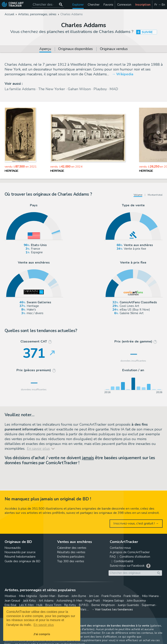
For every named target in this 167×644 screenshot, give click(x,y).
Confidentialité (124, 561)
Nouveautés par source (20, 552)
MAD (114, 89)
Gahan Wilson (79, 89)
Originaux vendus (114, 49)
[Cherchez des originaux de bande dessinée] (48, 5)
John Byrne (79, 596)
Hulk (40, 605)
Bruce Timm (53, 605)
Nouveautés (13, 548)
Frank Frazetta (111, 596)
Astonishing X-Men (69, 601)
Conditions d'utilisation (135, 557)
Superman (149, 605)
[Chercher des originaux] (61, 5)
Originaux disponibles (75, 49)
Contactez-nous (120, 548)
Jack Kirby (29, 601)
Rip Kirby (70, 605)
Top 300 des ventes (71, 561)
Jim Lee (94, 596)
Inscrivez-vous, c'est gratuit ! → (136, 523)
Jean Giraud (12, 601)
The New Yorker (52, 89)
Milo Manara (150, 596)
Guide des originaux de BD (22, 561)
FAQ (113, 557)
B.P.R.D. (84, 605)
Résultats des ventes (71, 552)
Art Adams (46, 601)
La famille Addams (20, 89)
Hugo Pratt (92, 601)
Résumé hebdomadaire (20, 557)
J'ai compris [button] (42, 634)
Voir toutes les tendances (114, 609)
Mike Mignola (28, 596)
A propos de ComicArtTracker (130, 552)
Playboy (100, 89)
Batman (63, 596)
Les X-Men (26, 605)
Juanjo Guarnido (128, 605)
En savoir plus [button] (44, 625)
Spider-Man (47, 596)
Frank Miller (131, 596)
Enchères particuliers (71, 557)
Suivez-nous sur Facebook (127, 566)
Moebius (10, 596)
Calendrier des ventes (72, 548)
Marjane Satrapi (113, 601)
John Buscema (136, 601)
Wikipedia (125, 74)
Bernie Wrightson (103, 605)
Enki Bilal (11, 605)
